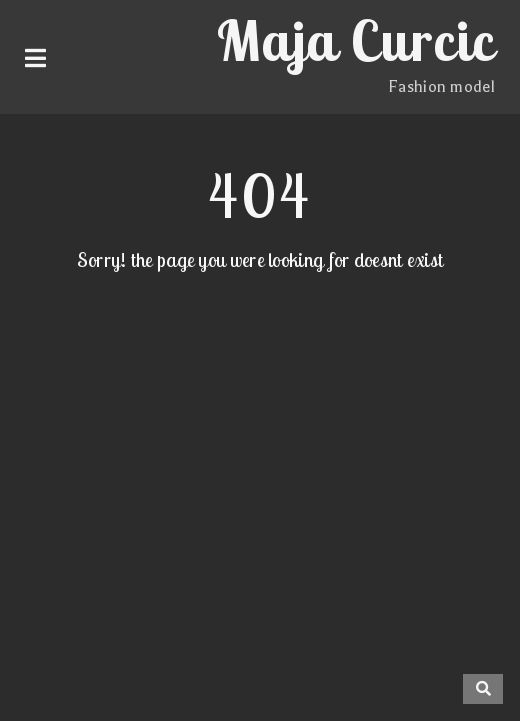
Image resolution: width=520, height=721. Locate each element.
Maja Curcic (356, 40)
